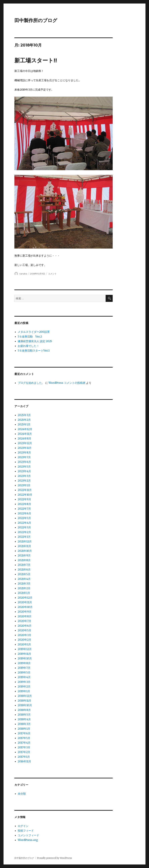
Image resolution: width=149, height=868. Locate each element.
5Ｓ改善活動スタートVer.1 (34, 351)
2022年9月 (24, 499)
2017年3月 (24, 747)
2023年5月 (24, 467)
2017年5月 (24, 738)
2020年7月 (25, 621)
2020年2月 (25, 640)
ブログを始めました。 (31, 383)
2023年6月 (24, 462)
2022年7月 (24, 509)
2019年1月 (24, 691)
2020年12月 (25, 598)
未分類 (22, 794)
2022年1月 (24, 537)
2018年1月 (24, 729)
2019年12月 (25, 649)
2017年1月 (24, 757)
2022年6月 (24, 513)
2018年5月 (24, 715)
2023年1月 (24, 485)
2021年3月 (24, 584)
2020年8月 (25, 616)
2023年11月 (25, 448)
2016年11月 (24, 761)
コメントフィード (28, 835)
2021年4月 (24, 579)
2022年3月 (24, 527)
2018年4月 (24, 719)
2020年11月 (25, 602)
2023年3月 (24, 476)
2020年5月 (25, 630)
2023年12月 (25, 443)
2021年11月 (24, 546)
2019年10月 (25, 658)
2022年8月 (24, 504)
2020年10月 (25, 607)
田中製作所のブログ (36, 20)
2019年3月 (24, 682)
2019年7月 (24, 668)
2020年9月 (25, 612)
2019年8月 (24, 663)
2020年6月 (25, 626)
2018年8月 (24, 710)
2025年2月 (24, 420)
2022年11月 (25, 490)
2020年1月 (24, 644)
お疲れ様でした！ (28, 346)
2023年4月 (24, 471)
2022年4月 (24, 523)
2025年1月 (24, 424)
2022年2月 (24, 532)
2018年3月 (24, 724)
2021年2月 (24, 588)
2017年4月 (24, 743)
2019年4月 (24, 677)
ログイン (23, 826)
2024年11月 (25, 434)
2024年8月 (25, 438)
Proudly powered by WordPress (54, 858)
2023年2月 (24, 481)
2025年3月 (24, 415)
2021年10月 (25, 551)
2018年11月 (25, 701)
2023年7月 (24, 457)
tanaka (23, 274)
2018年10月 (25, 705)
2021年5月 (24, 574)
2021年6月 (24, 569)
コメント (52, 274)
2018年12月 (25, 696)
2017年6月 (24, 733)
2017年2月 (24, 752)
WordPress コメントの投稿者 (67, 383)
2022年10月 (25, 495)
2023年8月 (24, 452)
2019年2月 (24, 686)
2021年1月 (24, 593)
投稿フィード (26, 831)
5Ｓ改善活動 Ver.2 (30, 336)
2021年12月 (25, 541)
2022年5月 (24, 518)
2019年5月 (24, 672)
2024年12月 (25, 429)
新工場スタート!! (36, 60)
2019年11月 (24, 654)
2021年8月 (24, 560)
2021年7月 (24, 565)
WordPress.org (28, 840)
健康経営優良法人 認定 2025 (35, 341)
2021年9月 (24, 555)
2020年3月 (25, 635)
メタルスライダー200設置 (34, 332)
